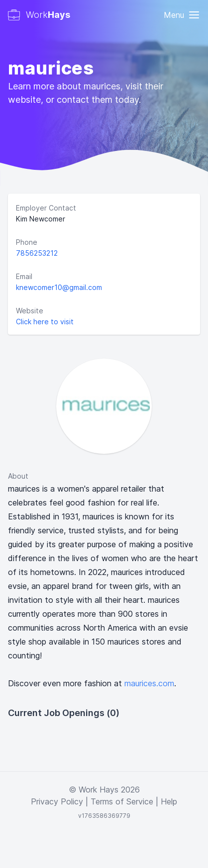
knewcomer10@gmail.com (59, 287)
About (18, 476)
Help (169, 801)
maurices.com (149, 683)
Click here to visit (45, 322)
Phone (27, 242)
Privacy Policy (57, 801)
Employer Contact (46, 208)
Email (24, 276)
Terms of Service (122, 801)
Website (30, 311)
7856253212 (37, 253)
